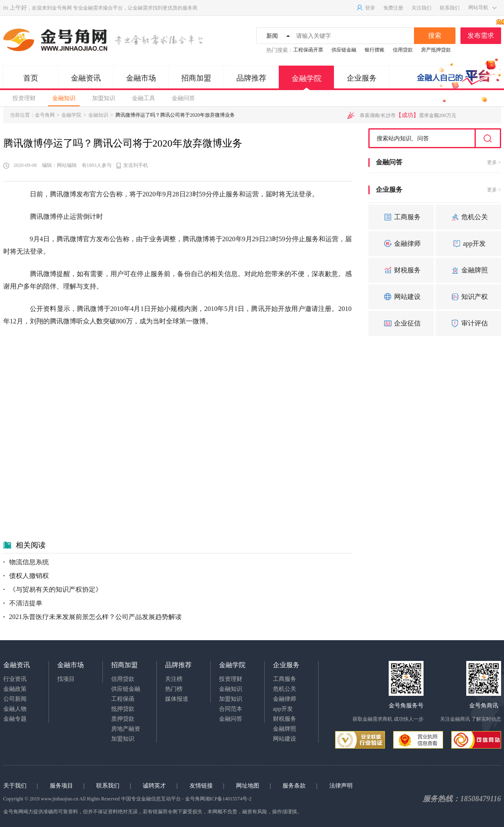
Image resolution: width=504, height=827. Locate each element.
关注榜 (174, 679)
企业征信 (401, 323)
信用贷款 (403, 50)
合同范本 (231, 709)
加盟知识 (104, 98)
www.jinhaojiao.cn (60, 799)
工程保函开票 (308, 50)
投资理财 (24, 98)
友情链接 (201, 786)
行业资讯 (15, 679)
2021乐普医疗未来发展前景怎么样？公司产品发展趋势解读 (93, 617)
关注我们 (421, 8)
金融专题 (15, 719)
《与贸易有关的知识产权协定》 (53, 589)
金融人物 (15, 709)
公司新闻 (15, 699)
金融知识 (64, 98)
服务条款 (294, 786)
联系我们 (450, 8)
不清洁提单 (23, 603)
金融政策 (15, 689)
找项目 (66, 679)
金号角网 (62, 8)
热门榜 (174, 689)
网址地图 (248, 786)
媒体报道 (177, 699)
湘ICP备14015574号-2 (228, 799)
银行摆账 (375, 50)
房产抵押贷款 (436, 50)
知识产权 (468, 297)
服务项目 (61, 786)
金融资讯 (86, 78)
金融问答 (183, 98)
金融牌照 (468, 270)
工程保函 (123, 699)
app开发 (468, 244)
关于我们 (15, 786)
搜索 (435, 35)
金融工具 (144, 98)
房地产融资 (126, 729)
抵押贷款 (123, 709)
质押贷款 (123, 719)
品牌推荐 (251, 78)
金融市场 (141, 78)
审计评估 (468, 323)
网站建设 (401, 297)
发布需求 (484, 33)
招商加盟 (196, 78)
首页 (31, 78)
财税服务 (401, 270)
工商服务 (401, 217)
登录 (366, 8)
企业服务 (362, 78)
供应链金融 (344, 50)
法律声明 (341, 786)
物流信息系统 (26, 562)
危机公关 (468, 217)
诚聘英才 (154, 786)
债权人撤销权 (26, 576)
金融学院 (307, 82)
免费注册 (393, 8)
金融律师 (401, 244)
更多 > (494, 162)
